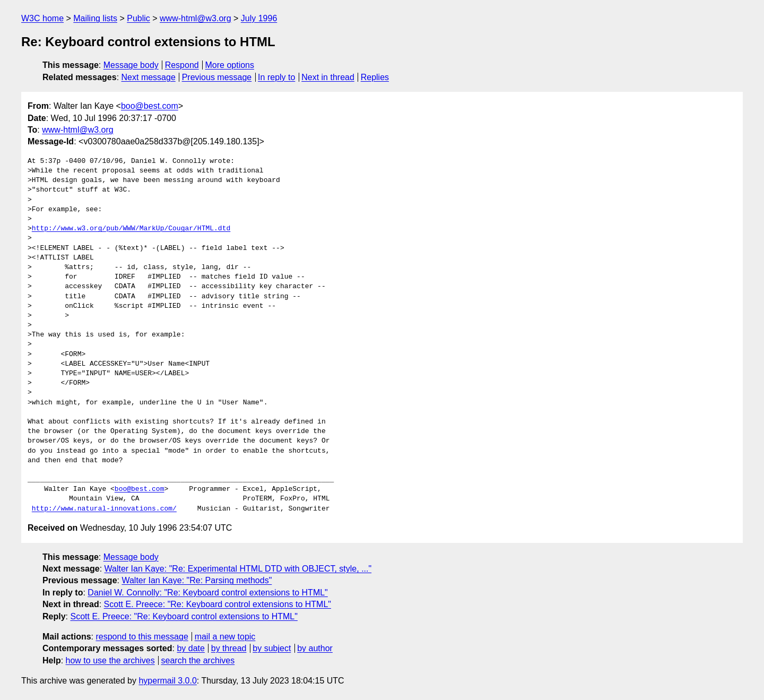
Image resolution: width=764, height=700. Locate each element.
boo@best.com (150, 106)
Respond (182, 65)
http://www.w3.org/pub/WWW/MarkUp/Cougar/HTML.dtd (131, 229)
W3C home (42, 18)
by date (190, 648)
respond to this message (142, 637)
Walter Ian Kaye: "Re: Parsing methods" (197, 580)
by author (315, 648)
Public (138, 18)
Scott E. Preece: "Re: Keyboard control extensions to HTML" (218, 604)
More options (230, 65)
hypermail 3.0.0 (167, 681)
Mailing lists (95, 18)
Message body (131, 65)
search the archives (198, 660)
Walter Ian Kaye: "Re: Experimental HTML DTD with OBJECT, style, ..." (238, 569)
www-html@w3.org (195, 18)
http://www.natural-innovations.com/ (104, 509)
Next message (149, 77)
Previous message (217, 77)
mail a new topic (225, 637)
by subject (272, 648)
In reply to (276, 77)
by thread (229, 648)
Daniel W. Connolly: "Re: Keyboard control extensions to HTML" (207, 593)
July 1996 (259, 18)
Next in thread (328, 77)
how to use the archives (110, 660)
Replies (375, 77)
